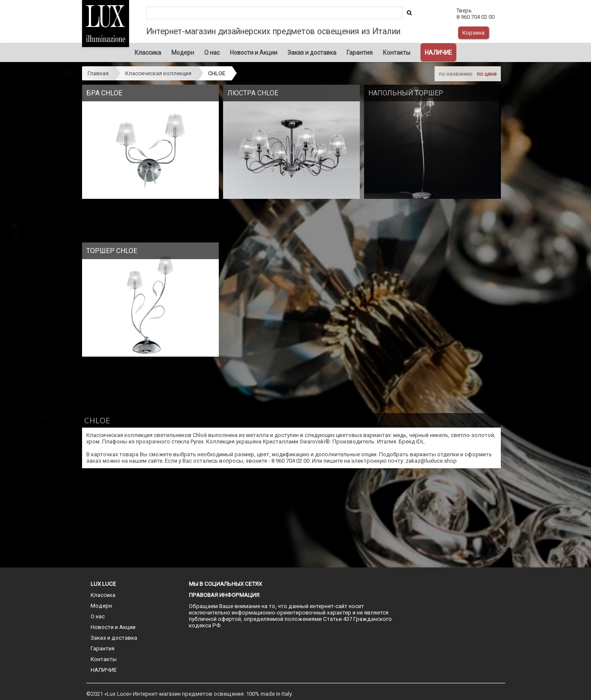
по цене (487, 74)
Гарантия (360, 53)
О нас (212, 53)
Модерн (183, 53)
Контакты (397, 53)
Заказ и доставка (312, 53)
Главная (98, 73)
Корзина (473, 33)
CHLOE (217, 73)
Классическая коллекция (158, 73)
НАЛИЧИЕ (438, 53)
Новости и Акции (254, 53)
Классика (148, 53)
